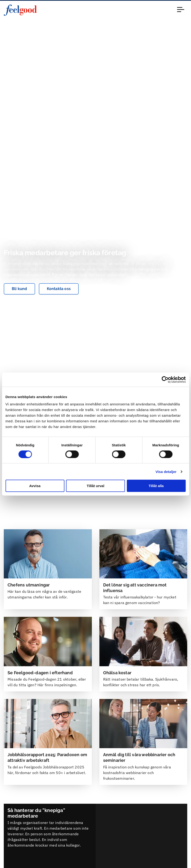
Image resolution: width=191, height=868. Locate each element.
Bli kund (19, 289)
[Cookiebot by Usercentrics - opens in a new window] (165, 379)
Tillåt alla (156, 486)
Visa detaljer (166, 471)
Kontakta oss (59, 289)
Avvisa (35, 486)
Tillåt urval (95, 486)
